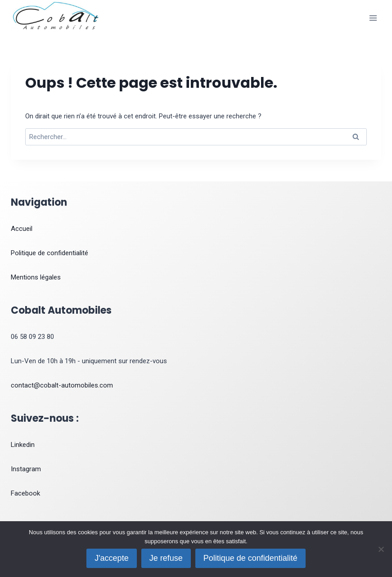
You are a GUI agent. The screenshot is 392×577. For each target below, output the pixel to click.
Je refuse (166, 558)
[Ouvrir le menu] (373, 18)
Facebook (25, 493)
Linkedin (23, 445)
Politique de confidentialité (50, 253)
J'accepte (111, 558)
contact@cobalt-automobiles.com (62, 385)
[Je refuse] (381, 549)
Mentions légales (36, 277)
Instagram (26, 469)
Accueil (22, 229)
